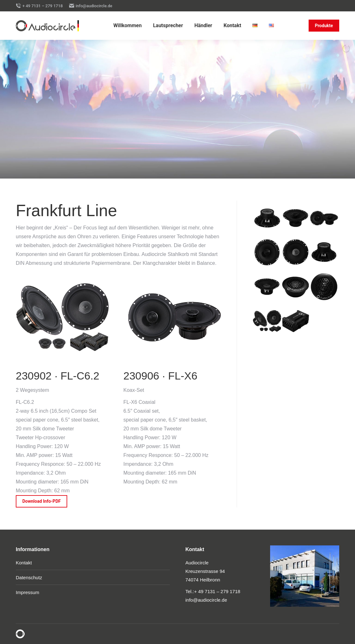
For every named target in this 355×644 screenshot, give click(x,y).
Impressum (27, 592)
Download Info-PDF (42, 501)
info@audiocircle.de (91, 6)
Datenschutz (29, 577)
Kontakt (24, 563)
